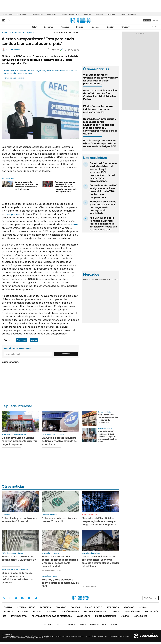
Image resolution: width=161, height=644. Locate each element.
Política (80, 27)
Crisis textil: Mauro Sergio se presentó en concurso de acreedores (108, 419)
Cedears (115, 279)
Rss (4, 616)
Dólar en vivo (22, 14)
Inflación (87, 14)
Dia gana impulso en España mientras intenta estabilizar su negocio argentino (19, 441)
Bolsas (95, 279)
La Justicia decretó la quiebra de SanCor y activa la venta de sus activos (59, 441)
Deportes (51, 612)
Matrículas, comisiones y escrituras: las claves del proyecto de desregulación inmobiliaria (103, 207)
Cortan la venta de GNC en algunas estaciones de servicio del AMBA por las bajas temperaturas (103, 191)
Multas (125, 616)
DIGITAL (53, 624)
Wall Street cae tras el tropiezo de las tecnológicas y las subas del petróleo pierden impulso (101, 79)
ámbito (5, 33)
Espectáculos (132, 612)
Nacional (23, 612)
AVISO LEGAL (84, 616)
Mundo (37, 612)
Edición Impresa (70, 612)
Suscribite (66, 354)
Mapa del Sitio (19, 616)
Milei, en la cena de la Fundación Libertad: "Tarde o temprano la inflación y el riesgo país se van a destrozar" (104, 224)
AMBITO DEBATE (104, 624)
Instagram (16, 598)
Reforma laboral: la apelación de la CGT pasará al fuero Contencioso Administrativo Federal (100, 95)
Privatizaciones (37, 14)
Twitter (4, 598)
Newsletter (155, 27)
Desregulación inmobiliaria (70, 14)
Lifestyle (8, 612)
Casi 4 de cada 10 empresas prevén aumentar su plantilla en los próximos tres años (108, 436)
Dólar (34, 27)
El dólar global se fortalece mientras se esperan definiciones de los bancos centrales (17, 578)
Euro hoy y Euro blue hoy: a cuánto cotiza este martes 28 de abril (60, 583)
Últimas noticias (26, 607)
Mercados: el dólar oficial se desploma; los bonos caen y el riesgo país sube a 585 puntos (99, 521)
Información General (96, 612)
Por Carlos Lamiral (89, 587)
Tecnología (151, 612)
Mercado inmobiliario (129, 14)
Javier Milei (51, 14)
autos (75, 224)
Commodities (104, 279)
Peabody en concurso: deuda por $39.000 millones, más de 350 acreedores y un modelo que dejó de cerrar (66, 187)
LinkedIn (22, 598)
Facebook (10, 598)
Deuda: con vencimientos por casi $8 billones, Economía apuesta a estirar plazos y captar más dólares (101, 561)
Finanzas (65, 27)
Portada (7, 607)
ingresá (155, 20)
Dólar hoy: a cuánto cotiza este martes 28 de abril (59, 520)
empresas (13, 214)
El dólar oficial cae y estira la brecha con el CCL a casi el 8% (19, 558)
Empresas (30, 33)
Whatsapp (36, 598)
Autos (34, 340)
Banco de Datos (94, 607)
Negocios (95, 27)
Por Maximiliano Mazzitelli (51, 570)
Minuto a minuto (90, 515)
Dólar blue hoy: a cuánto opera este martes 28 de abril (19, 520)
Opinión (110, 27)
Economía (49, 27)
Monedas (87, 279)
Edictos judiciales (106, 616)
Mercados (99, 14)
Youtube (29, 598)
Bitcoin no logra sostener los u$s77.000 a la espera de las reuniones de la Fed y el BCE (100, 143)
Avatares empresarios (14, 78)
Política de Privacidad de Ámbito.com (52, 616)
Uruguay (125, 27)
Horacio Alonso (16, 50)
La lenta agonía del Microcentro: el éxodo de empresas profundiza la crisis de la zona (26, 186)
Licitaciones (140, 616)
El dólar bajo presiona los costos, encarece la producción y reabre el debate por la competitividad (60, 561)
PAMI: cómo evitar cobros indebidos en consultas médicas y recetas (98, 109)
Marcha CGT (112, 14)
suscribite (147, 20)
